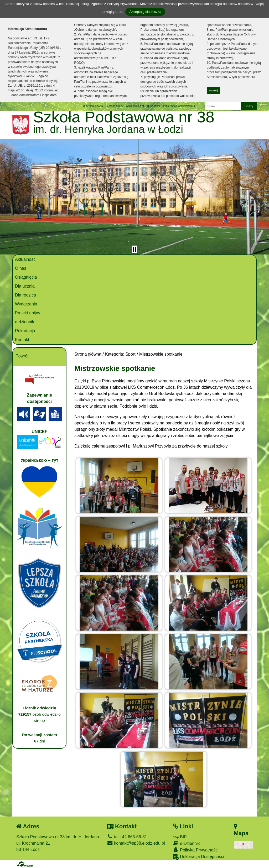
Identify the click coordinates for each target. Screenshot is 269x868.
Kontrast (154, 106)
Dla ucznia (25, 286)
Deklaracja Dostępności (199, 857)
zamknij (213, 90)
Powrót (22, 356)
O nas (21, 268)
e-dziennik (25, 322)
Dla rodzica (25, 295)
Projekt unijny (28, 313)
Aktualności (26, 259)
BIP (180, 837)
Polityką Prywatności (123, 4)
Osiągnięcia (26, 277)
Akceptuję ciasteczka (145, 12)
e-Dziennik (186, 843)
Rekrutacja (25, 331)
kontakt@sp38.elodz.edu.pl (136, 843)
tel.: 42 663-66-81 (127, 837)
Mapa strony (115, 106)
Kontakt (22, 340)
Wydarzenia (26, 304)
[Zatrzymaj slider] (134, 249)
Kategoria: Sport (120, 354)
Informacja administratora (179, 106)
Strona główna (93, 106)
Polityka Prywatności (196, 850)
